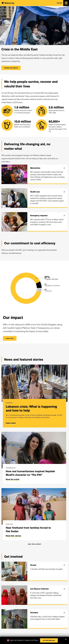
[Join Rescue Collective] (34, 595)
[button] (11, 68)
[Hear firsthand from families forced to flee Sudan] (34, 514)
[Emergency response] (34, 222)
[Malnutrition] (34, 174)
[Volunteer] (34, 619)
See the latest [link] (34, 544)
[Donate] (34, 571)
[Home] (8, 3)
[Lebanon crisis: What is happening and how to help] (34, 396)
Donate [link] (59, 3)
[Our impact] (34, 302)
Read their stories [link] (13, 536)
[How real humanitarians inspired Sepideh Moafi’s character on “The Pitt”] (34, 458)
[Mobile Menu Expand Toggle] (66, 3)
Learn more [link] (11, 423)
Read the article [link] (13, 479)
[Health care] (34, 198)
